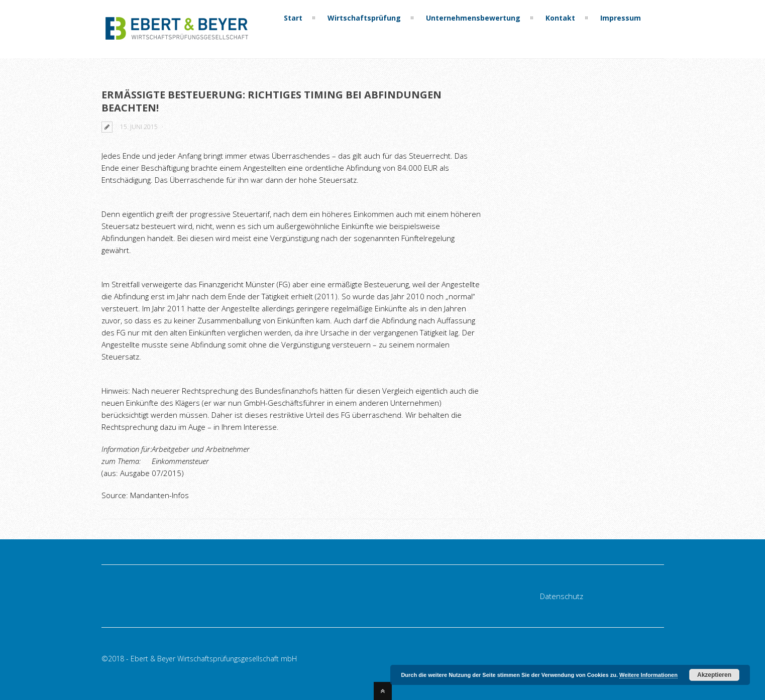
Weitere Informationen (648, 675)
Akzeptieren (714, 675)
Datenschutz (562, 596)
